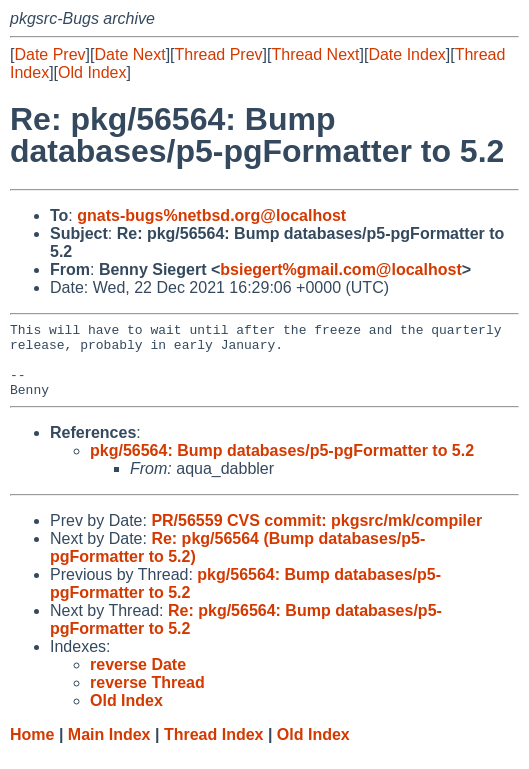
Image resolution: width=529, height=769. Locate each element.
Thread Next (315, 54)
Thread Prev (219, 54)
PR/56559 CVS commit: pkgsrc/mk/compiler (316, 535)
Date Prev (49, 54)
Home (32, 749)
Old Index (92, 72)
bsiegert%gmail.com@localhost (340, 269)
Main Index (109, 749)
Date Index (406, 54)
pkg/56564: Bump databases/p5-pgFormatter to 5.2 (282, 465)
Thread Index (214, 749)
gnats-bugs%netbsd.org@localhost (211, 215)
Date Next (129, 54)
